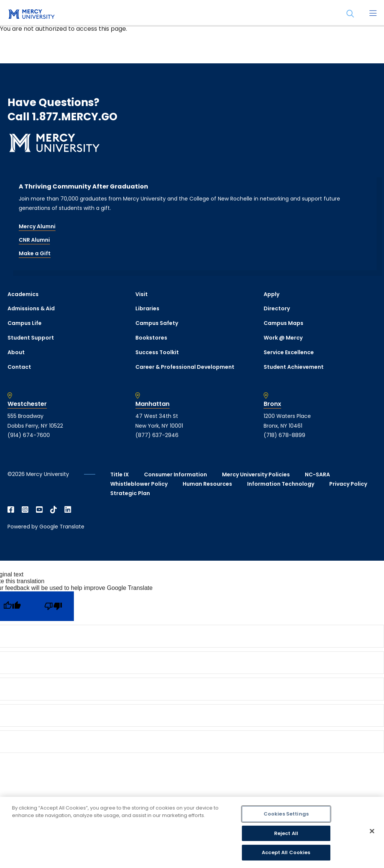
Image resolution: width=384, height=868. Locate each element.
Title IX (120, 474)
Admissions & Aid (31, 308)
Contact (19, 367)
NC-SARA (317, 474)
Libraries (147, 308)
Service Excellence (289, 352)
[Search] (350, 14)
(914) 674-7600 (29, 435)
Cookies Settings (286, 814)
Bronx (272, 404)
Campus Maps (283, 323)
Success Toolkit (157, 352)
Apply (271, 294)
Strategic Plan (130, 493)
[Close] (372, 831)
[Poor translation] (53, 606)
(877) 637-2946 (157, 435)
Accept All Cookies (286, 852)
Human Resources (207, 484)
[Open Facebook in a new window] (11, 510)
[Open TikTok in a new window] (54, 510)
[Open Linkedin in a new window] (68, 510)
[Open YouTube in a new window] (39, 510)
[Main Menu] (373, 14)
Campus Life (25, 323)
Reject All (286, 833)
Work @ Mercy (283, 338)
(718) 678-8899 (284, 435)
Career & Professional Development (185, 367)
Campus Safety (157, 323)
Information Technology (281, 484)
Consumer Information (175, 474)
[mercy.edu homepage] (30, 15)
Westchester (27, 404)
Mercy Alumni (37, 226)
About (16, 352)
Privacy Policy (348, 484)
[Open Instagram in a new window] (25, 510)
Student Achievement (294, 367)
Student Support (31, 338)
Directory (277, 308)
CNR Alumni (34, 240)
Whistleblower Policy (139, 484)
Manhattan (152, 404)
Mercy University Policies (256, 474)
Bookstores (151, 338)
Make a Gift (35, 253)
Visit (142, 294)
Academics (23, 294)
